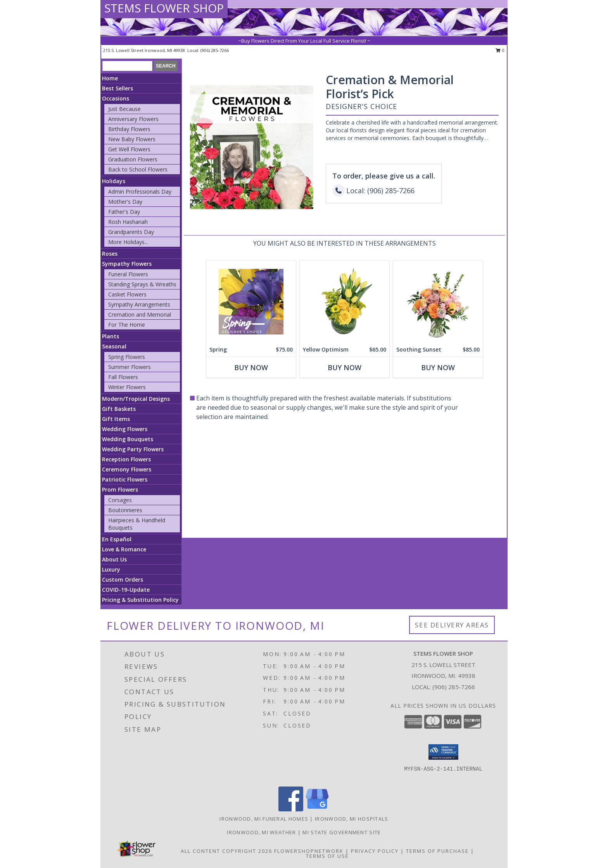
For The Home (127, 325)
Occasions (116, 98)
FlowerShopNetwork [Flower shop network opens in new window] (309, 851)
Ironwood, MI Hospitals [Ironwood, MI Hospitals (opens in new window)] (352, 819)
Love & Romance (124, 549)
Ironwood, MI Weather (261, 832)
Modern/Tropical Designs (136, 399)
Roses (110, 254)
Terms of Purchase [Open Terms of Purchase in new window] (437, 851)
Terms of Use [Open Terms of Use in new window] (327, 856)
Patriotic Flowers (125, 479)
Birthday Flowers (129, 129)
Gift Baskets (119, 409)
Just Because (124, 109)
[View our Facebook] (291, 809)
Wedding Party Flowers (133, 449)
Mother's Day (125, 202)
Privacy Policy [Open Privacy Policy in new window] (375, 851)
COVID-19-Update (126, 590)
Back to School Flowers (138, 169)
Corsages (120, 500)
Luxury (111, 569)
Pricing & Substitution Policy (140, 600)
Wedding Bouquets (128, 439)
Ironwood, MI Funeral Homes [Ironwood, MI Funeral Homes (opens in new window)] (264, 819)
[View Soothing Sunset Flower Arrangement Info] (438, 302)
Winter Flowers (127, 387)
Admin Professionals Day (140, 191)
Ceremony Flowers (127, 469)
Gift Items (116, 419)
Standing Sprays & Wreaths (142, 284)
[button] (443, 752)
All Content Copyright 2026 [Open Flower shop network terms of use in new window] (226, 851)
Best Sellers (117, 88)
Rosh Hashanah (128, 222)
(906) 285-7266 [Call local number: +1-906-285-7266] (215, 50)
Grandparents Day (131, 232)
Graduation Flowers (133, 159)
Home (110, 78)
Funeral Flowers (128, 274)
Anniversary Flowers (133, 119)
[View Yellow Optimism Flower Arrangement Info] (345, 302)
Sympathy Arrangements (139, 304)
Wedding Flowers (125, 429)
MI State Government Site (342, 832)
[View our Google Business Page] (317, 809)
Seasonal (114, 346)
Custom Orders (123, 580)
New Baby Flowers (132, 139)
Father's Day (124, 212)
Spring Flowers (127, 357)
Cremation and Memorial (140, 314)
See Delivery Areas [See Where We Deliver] (452, 625)
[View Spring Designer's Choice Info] (251, 302)
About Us (114, 559)
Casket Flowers (127, 294)
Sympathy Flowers (127, 264)
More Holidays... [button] (128, 242)
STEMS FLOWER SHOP (164, 8)
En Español (117, 539)
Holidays (114, 181)
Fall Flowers (123, 377)
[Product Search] (127, 66)
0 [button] (500, 50)
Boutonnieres (125, 510)
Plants (111, 336)
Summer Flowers (130, 367)
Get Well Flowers (129, 149)
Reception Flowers (126, 459)
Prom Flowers (120, 489)
